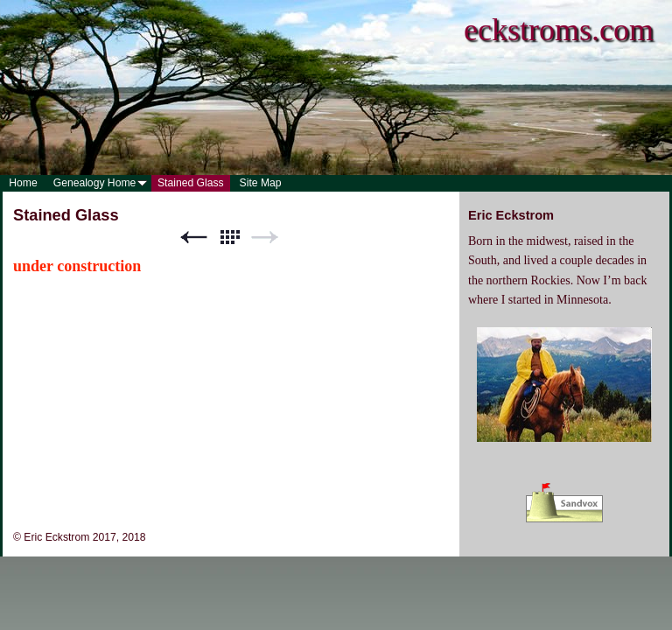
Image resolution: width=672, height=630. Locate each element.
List (229, 238)
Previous (193, 238)
